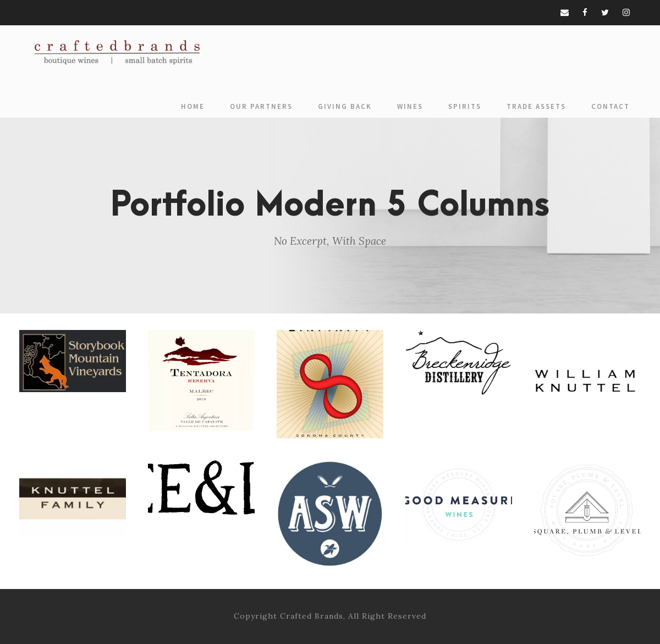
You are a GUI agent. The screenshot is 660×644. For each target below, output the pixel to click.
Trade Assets (536, 106)
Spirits (465, 106)
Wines (410, 106)
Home (193, 106)
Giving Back (345, 106)
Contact (610, 106)
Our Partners (261, 106)
